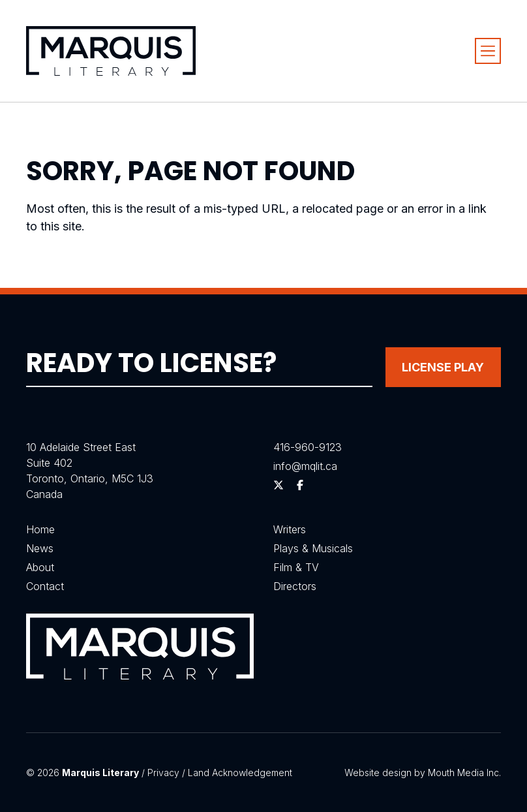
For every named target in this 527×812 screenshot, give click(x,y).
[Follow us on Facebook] (300, 485)
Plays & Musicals (313, 548)
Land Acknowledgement (240, 773)
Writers (290, 529)
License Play (443, 367)
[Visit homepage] (111, 51)
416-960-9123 (308, 447)
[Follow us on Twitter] (279, 485)
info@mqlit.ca (305, 466)
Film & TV (296, 567)
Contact (45, 586)
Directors (295, 586)
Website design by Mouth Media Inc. (423, 773)
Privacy (163, 773)
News (40, 548)
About (40, 567)
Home (40, 529)
